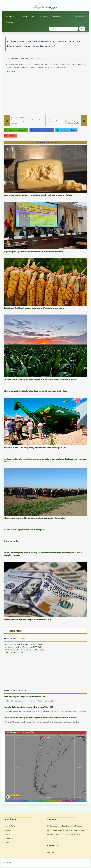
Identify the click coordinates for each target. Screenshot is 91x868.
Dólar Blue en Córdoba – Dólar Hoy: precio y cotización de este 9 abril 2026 (27, 619)
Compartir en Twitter (66, 130)
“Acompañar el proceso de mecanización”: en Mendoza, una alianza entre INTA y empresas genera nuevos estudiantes (27, 122)
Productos (7, 830)
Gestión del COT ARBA (14, 652)
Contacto (7, 843)
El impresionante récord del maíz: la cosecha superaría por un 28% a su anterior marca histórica (34, 308)
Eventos (10, 22)
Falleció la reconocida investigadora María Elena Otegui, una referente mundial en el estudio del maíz (35, 391)
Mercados (44, 17)
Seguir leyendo (12, 71)
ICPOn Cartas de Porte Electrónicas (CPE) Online (24, 647)
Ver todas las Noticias (14, 631)
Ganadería (57, 17)
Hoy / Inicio (11, 17)
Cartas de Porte (9, 826)
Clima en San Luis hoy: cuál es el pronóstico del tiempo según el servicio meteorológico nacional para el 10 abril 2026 (40, 717)
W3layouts (7, 863)
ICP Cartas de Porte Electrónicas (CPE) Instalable (24, 645)
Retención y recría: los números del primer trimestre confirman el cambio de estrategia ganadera (34, 518)
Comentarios (8, 838)
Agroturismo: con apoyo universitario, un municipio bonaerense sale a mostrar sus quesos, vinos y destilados (38, 195)
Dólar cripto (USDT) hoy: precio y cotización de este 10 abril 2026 (24, 696)
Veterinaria (79, 17)
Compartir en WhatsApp (15, 130)
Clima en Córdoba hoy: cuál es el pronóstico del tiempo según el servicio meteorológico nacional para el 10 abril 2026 (40, 379)
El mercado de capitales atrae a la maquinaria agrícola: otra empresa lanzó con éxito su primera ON (35, 447)
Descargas (7, 834)
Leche (68, 17)
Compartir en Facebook (41, 130)
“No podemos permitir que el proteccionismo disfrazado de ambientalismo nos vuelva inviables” (34, 251)
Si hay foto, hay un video (11, 541)
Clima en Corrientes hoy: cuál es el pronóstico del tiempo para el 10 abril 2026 (28, 707)
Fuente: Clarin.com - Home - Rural (18, 58)
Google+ (9, 136)
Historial (23, 17)
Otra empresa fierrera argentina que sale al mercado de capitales (24, 529)
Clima (33, 17)
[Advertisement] (46, 93)
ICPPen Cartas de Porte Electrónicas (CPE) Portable (25, 650)
